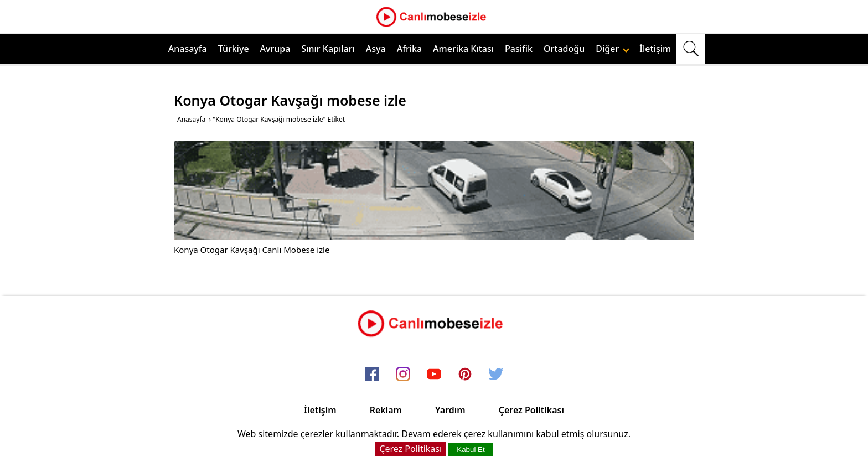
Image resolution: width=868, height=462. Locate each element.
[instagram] (403, 375)
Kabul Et (471, 450)
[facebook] (372, 375)
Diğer (613, 49)
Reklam (386, 410)
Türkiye (234, 49)
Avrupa (275, 49)
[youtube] (434, 375)
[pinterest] (465, 375)
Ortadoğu (564, 49)
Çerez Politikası (531, 410)
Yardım (450, 410)
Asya (376, 49)
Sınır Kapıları (328, 49)
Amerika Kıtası (463, 49)
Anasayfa (188, 49)
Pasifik (519, 49)
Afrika (409, 49)
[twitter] (496, 375)
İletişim (655, 49)
